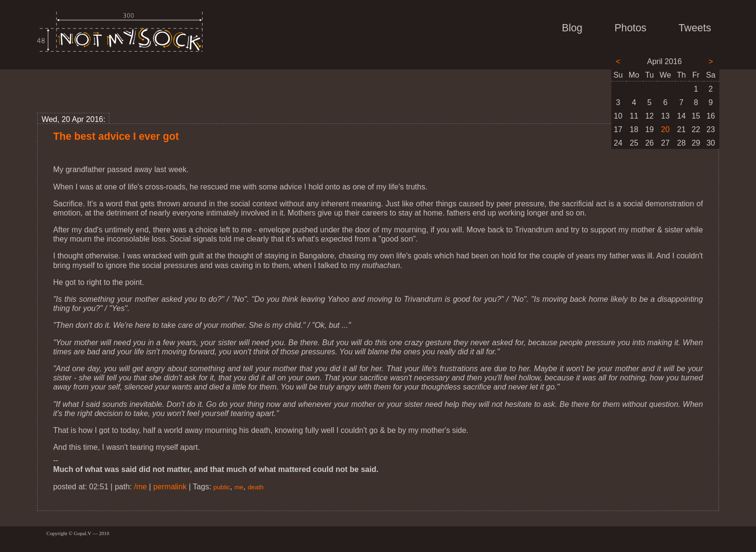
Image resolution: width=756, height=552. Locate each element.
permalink (170, 487)
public (222, 487)
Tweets (695, 28)
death (256, 487)
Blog (572, 28)
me (239, 487)
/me (141, 487)
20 (665, 129)
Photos (630, 28)
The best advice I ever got (116, 136)
